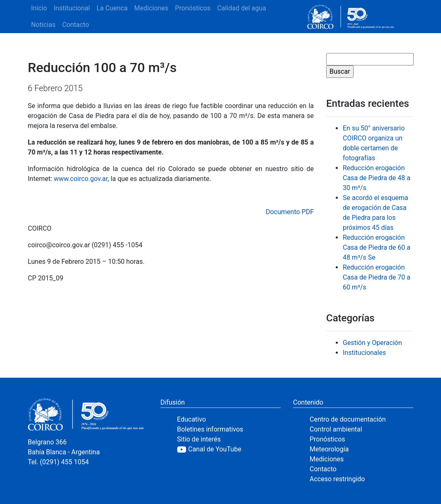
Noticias (43, 25)
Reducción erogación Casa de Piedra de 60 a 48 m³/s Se (377, 247)
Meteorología (329, 449)
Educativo (191, 419)
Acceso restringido (337, 479)
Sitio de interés (199, 439)
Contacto (76, 25)
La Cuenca (112, 8)
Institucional (71, 8)
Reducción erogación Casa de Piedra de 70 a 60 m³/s (377, 277)
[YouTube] (229, 449)
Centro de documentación (348, 419)
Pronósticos (193, 8)
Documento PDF (290, 212)
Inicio (39, 8)
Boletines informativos (210, 429)
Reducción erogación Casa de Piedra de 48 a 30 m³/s (377, 178)
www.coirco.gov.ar (81, 179)
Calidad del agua (242, 8)
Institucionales (364, 353)
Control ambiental (336, 429)
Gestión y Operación (372, 343)
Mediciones (151, 8)
